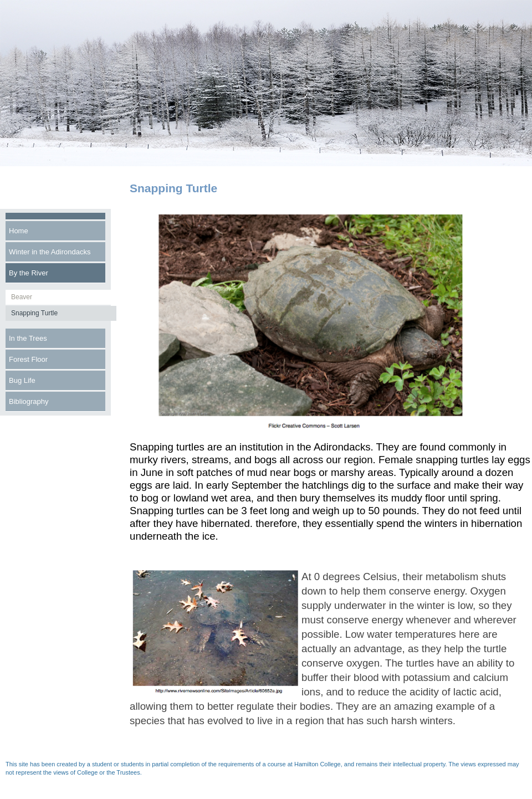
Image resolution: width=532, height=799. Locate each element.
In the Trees (28, 338)
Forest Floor (28, 359)
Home (19, 231)
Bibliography (29, 401)
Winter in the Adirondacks (50, 252)
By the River (29, 273)
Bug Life (22, 380)
